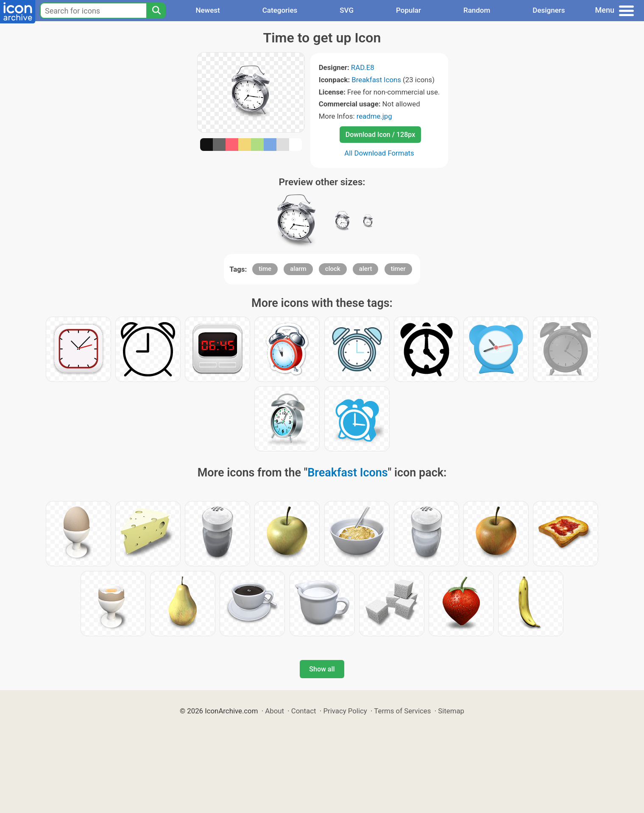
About (275, 711)
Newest (208, 10)
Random (477, 10)
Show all (322, 669)
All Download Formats (379, 153)
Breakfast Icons (376, 80)
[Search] (156, 11)
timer (398, 269)
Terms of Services (402, 711)
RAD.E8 (363, 67)
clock (333, 269)
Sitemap (451, 711)
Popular (408, 10)
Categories (280, 10)
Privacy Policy (345, 711)
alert (366, 269)
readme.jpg (374, 116)
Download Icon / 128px (380, 135)
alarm (298, 269)
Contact (304, 711)
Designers (549, 10)
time (265, 269)
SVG (347, 10)
